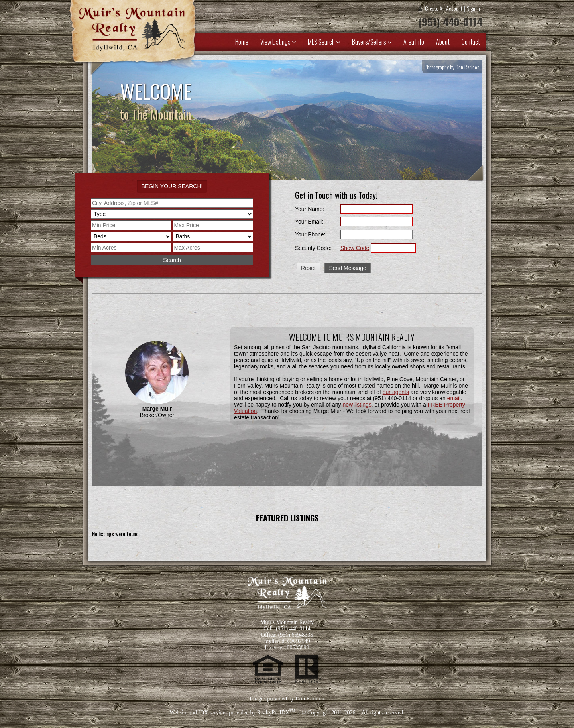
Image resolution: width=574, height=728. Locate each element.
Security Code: (313, 248)
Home (242, 42)
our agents (396, 392)
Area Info (414, 42)
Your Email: (309, 222)
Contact (471, 42)
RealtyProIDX (276, 713)
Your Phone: (310, 234)
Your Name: (310, 209)
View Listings (278, 42)
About (443, 42)
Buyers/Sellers (372, 42)
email (454, 398)
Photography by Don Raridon (452, 67)
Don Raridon (310, 699)
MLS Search (324, 42)
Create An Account (444, 8)
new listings (357, 405)
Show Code (355, 248)
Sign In (473, 8)
